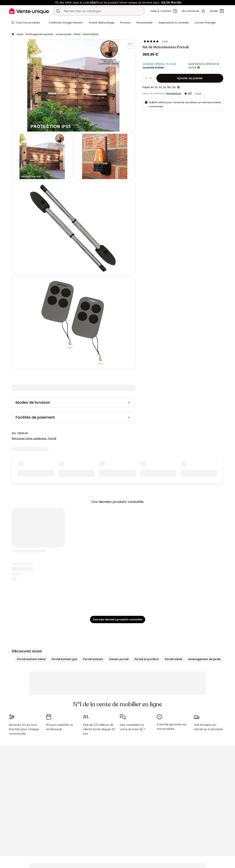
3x (156, 87)
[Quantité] (148, 78)
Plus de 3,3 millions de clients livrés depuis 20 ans (99, 729)
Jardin (20, 34)
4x (160, 87)
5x (165, 87)
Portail (77, 34)
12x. (174, 87)
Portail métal (173, 659)
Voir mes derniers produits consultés (118, 620)
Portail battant (91, 34)
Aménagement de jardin (40, 34)
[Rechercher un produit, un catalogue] (58, 11)
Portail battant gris (64, 659)
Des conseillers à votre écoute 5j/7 (132, 727)
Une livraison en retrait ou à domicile (208, 727)
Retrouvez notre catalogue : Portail (34, 438)
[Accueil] (13, 34)
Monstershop (174, 93)
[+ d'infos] (198, 68)
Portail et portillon (147, 659)
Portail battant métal (31, 659)
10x (169, 87)
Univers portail (64, 34)
